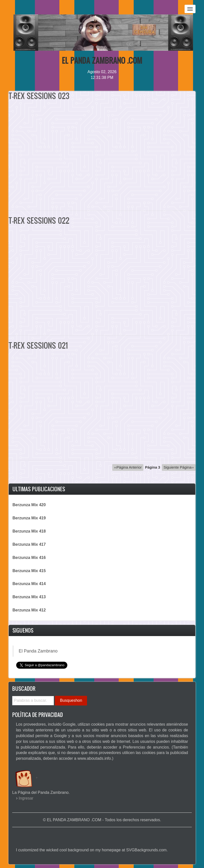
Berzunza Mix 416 (29, 558)
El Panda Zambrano (38, 651)
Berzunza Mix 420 (29, 505)
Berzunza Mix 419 (29, 518)
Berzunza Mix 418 (29, 531)
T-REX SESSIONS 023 (39, 96)
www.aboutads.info (94, 758)
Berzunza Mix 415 (29, 571)
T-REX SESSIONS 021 (38, 345)
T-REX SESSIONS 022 (39, 220)
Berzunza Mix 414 (29, 584)
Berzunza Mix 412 (29, 610)
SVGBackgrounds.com (146, 850)
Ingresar (26, 798)
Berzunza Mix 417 (29, 544)
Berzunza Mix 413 (29, 597)
